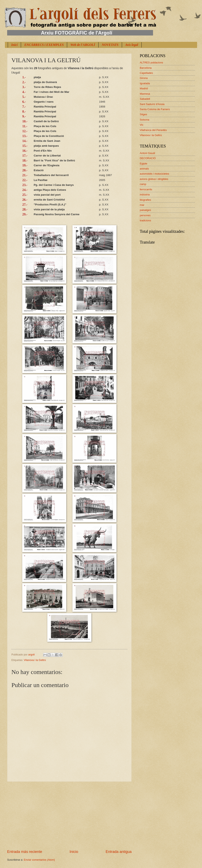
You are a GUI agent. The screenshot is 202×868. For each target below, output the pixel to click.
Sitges (143, 114)
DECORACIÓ (148, 158)
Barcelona (146, 68)
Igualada (145, 83)
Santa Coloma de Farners (155, 109)
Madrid (144, 88)
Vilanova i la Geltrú (35, 660)
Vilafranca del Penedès (153, 130)
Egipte (144, 164)
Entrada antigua (119, 852)
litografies (145, 200)
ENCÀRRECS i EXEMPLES (44, 45)
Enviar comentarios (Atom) (39, 860)
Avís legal (132, 45)
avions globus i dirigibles (154, 179)
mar (142, 205)
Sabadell (145, 99)
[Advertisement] (69, 815)
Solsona (145, 120)
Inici (14, 45)
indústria (145, 195)
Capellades (146, 73)
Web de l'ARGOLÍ (83, 45)
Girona (144, 78)
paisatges (145, 210)
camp (143, 184)
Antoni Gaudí (147, 153)
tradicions (145, 220)
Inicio (74, 852)
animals (144, 169)
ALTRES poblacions (151, 63)
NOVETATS (110, 45)
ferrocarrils (146, 189)
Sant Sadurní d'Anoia (152, 104)
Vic (142, 125)
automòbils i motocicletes (154, 174)
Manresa (145, 94)
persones (145, 215)
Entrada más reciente (25, 852)
